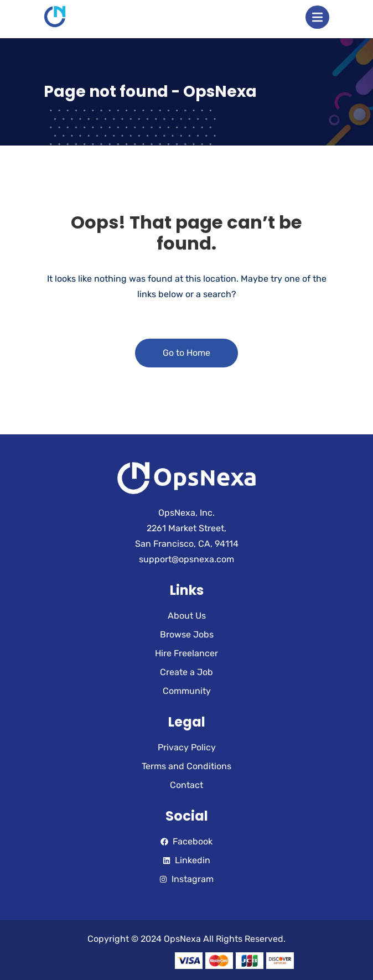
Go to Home (186, 353)
